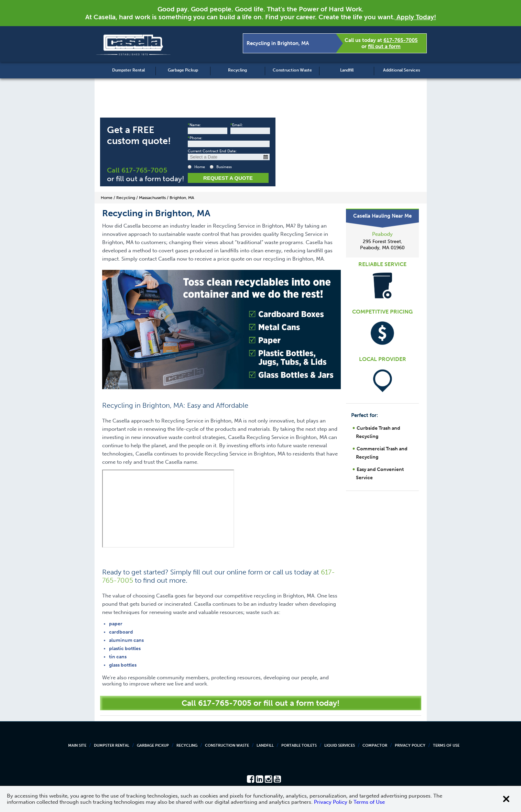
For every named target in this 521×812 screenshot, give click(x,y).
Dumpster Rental (128, 70)
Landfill (347, 70)
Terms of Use (446, 745)
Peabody (382, 234)
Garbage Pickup (183, 70)
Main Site (77, 745)
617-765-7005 (401, 40)
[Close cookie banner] (506, 799)
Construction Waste (292, 70)
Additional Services (401, 70)
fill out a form (384, 46)
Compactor (375, 745)
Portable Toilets (299, 745)
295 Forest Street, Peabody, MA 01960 (382, 245)
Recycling (237, 70)
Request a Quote (228, 178)
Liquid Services (340, 745)
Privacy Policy (410, 745)
